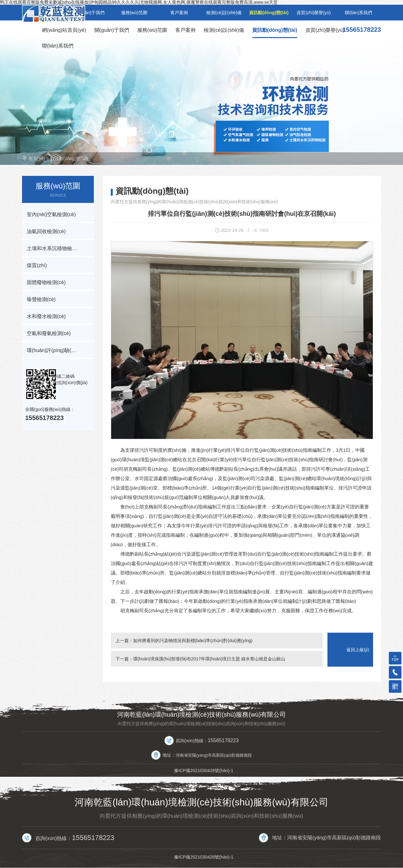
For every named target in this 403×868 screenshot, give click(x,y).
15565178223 (362, 30)
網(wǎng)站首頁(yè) (64, 30)
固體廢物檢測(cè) (46, 282)
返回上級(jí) (358, 650)
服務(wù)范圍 (152, 30)
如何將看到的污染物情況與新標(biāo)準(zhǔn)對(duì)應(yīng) (193, 641)
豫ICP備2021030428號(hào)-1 (204, 770)
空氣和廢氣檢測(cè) (49, 333)
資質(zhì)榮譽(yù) (325, 30)
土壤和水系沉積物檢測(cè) (56, 248)
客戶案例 (185, 30)
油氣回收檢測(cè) (46, 231)
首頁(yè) (37, 159)
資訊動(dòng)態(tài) (275, 30)
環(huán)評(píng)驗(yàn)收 (57, 350)
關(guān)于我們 (112, 30)
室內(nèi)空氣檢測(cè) (51, 214)
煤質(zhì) (37, 265)
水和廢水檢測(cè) (46, 316)
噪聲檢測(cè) (41, 299)
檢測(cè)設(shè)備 (224, 30)
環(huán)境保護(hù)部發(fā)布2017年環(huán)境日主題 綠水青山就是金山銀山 (209, 659)
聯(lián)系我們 (58, 46)
